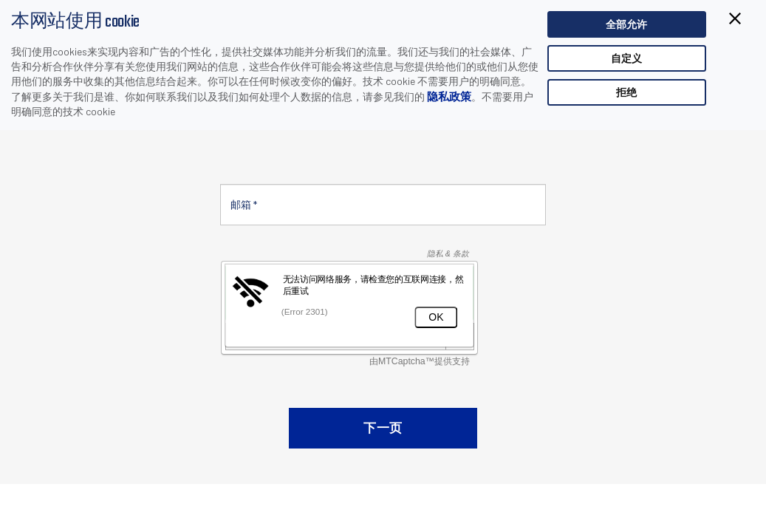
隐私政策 (449, 96)
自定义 (626, 58)
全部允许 (626, 24)
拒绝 (626, 92)
